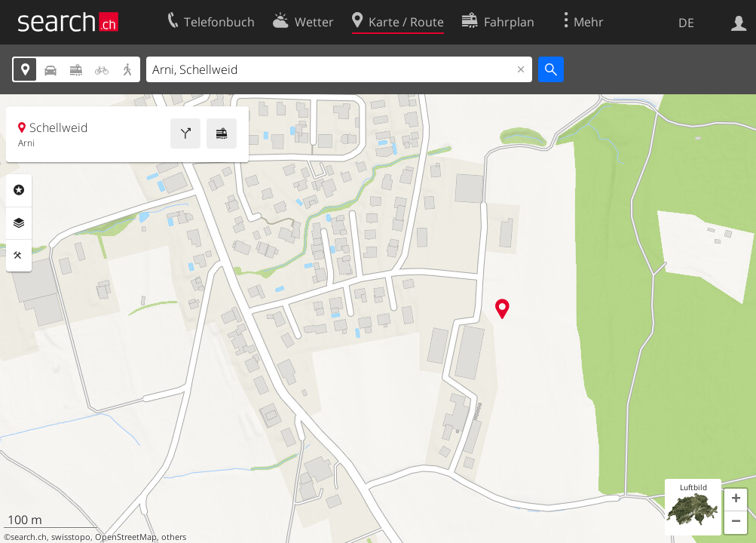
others (174, 537)
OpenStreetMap (126, 537)
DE (686, 23)
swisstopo (71, 537)
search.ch (29, 537)
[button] (736, 500)
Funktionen (19, 256)
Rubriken (19, 190)
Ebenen (19, 223)
